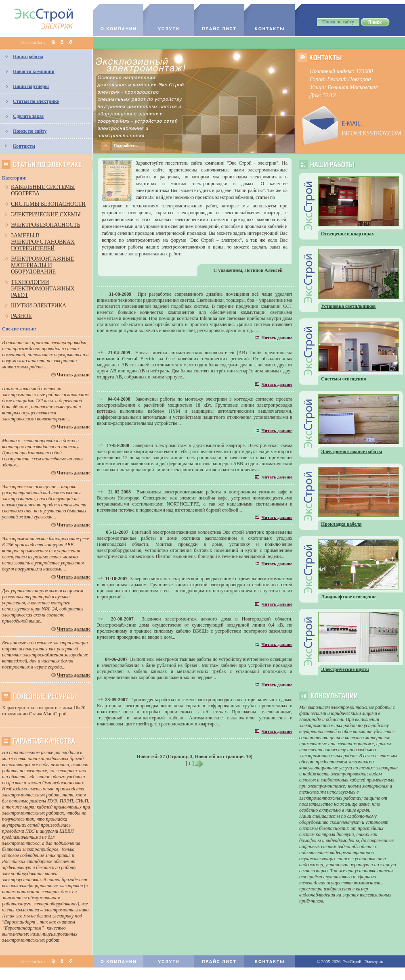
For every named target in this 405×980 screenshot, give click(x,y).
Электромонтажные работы (351, 451)
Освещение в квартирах (347, 234)
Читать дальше (74, 375)
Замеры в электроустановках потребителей (43, 242)
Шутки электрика (39, 306)
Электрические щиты (345, 669)
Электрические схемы (46, 214)
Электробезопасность (45, 225)
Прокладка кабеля (341, 524)
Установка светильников (348, 306)
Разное (21, 316)
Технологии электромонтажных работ (43, 289)
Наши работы (28, 56)
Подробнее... (126, 146)
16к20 (80, 708)
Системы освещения (344, 379)
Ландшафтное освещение (349, 597)
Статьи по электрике (36, 101)
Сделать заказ (28, 116)
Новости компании (34, 71)
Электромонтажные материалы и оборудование (42, 265)
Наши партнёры (31, 86)
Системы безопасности (48, 204)
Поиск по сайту (30, 131)
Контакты (24, 146)
